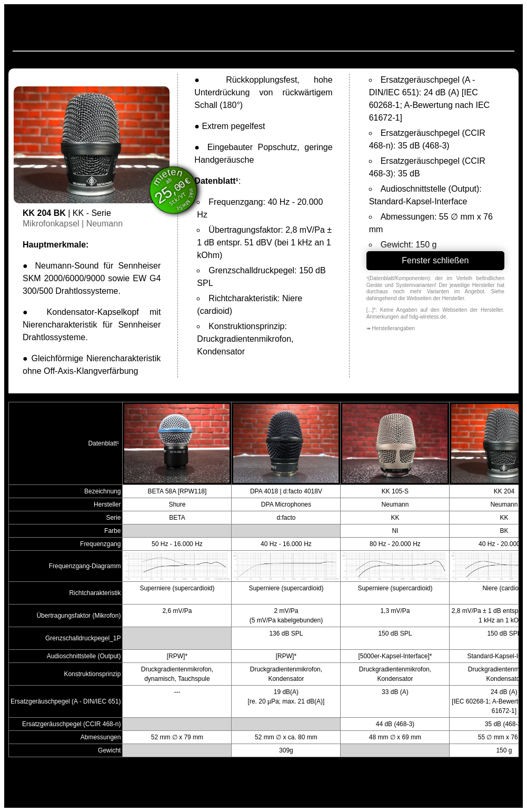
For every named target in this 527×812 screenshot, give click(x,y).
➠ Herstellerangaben (391, 328)
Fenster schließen (435, 260)
